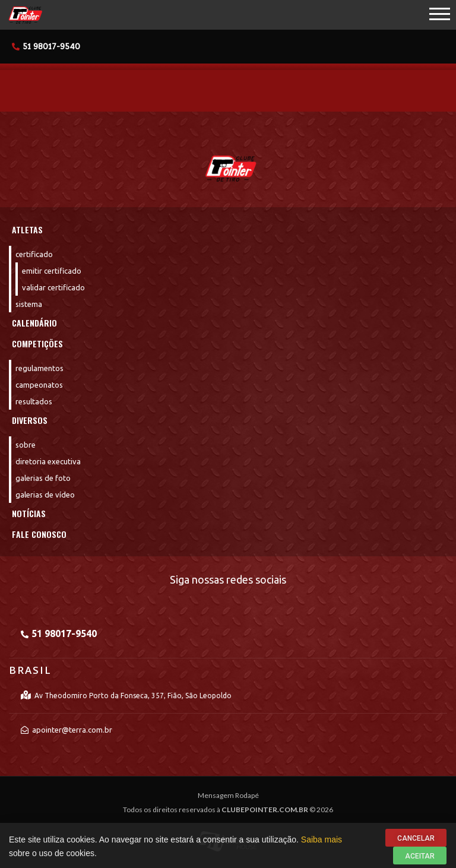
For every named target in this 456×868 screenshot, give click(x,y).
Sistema (29, 304)
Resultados (34, 401)
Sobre (26, 445)
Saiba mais (322, 845)
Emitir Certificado (52, 271)
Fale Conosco (39, 534)
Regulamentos (39, 368)
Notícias (29, 513)
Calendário (34, 323)
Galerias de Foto (43, 478)
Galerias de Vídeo (45, 495)
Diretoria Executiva (48, 461)
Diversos (30, 420)
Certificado (34, 254)
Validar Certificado (53, 287)
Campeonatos (39, 385)
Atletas (27, 229)
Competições (37, 343)
